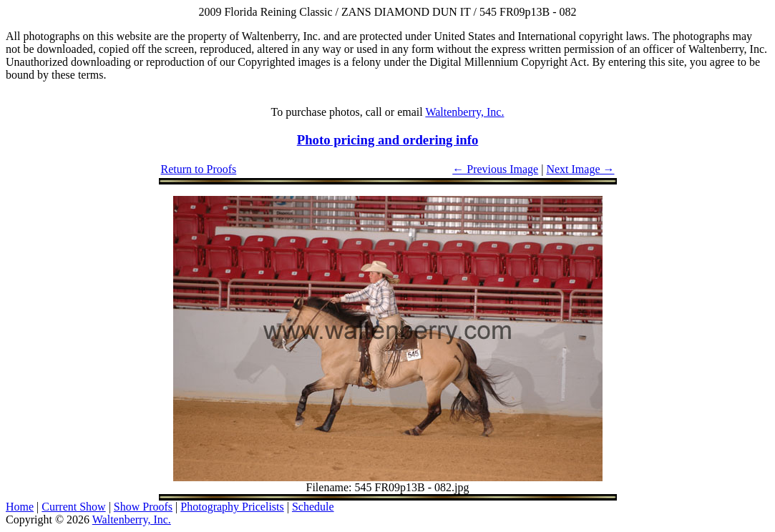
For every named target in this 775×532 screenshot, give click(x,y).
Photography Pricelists (232, 507)
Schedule (313, 507)
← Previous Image (495, 169)
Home (20, 507)
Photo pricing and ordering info (388, 140)
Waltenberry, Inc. (464, 112)
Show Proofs (143, 507)
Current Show (73, 507)
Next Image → (580, 169)
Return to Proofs (199, 169)
